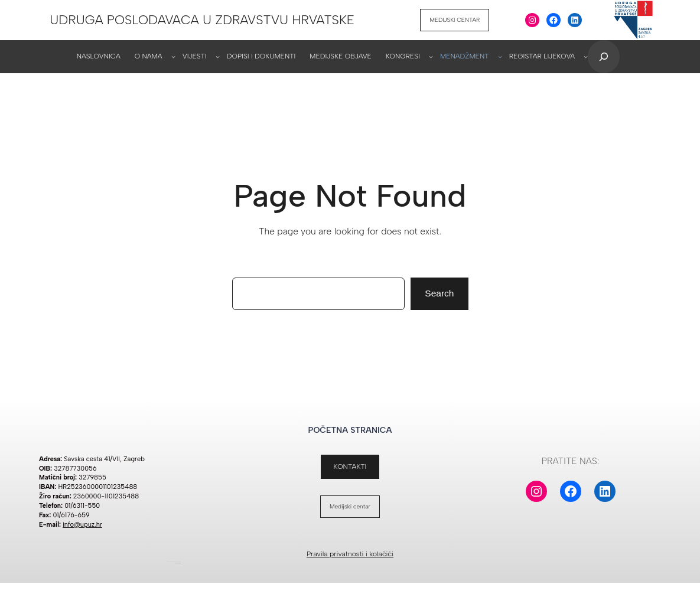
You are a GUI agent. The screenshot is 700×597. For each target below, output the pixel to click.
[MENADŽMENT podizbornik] (500, 58)
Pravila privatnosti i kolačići (350, 555)
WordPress (178, 564)
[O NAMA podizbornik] (173, 58)
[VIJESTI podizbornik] (218, 58)
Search (439, 294)
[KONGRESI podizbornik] (431, 58)
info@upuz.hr (82, 526)
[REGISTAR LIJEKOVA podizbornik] (586, 58)
